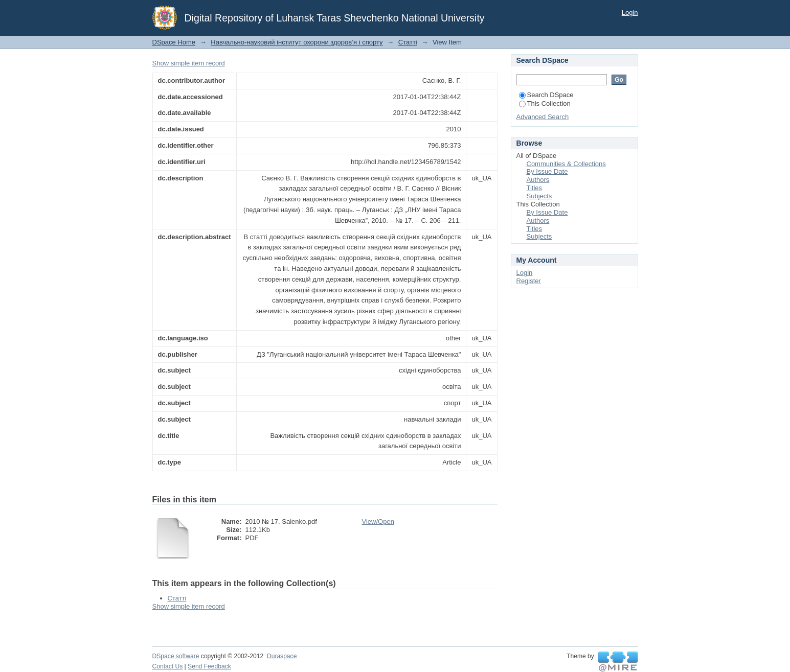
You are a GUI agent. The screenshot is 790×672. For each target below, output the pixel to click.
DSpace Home (174, 42)
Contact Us (168, 666)
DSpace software (176, 656)
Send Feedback (209, 666)
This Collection (545, 103)
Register (529, 281)
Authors (538, 180)
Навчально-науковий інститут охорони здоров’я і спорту (297, 42)
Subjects (539, 196)
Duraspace (282, 656)
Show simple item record (189, 63)
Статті (408, 42)
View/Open (378, 522)
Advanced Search (543, 117)
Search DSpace (546, 95)
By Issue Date (547, 171)
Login (630, 13)
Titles (535, 188)
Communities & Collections (566, 164)
